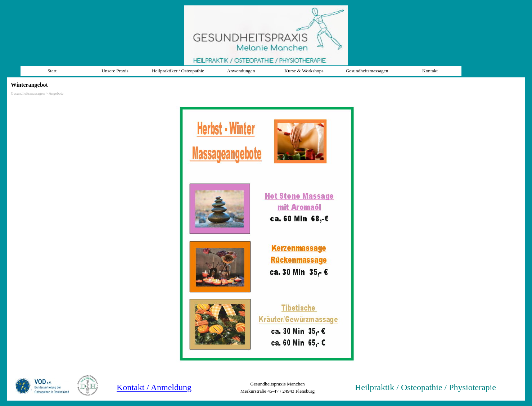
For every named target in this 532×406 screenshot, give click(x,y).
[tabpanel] (432, 387)
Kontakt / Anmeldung (154, 387)
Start (52, 71)
